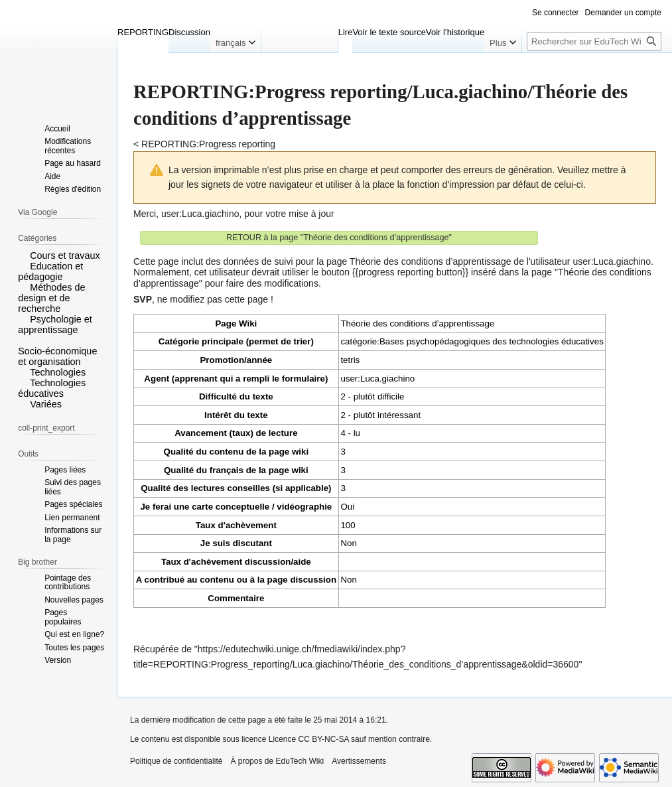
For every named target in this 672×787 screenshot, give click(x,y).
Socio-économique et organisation (57, 356)
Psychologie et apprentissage (55, 324)
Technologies (58, 372)
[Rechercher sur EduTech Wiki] (594, 41)
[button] (23, 255)
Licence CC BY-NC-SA (309, 739)
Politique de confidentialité (176, 761)
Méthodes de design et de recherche (51, 298)
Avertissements (359, 761)
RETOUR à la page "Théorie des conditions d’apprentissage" (339, 238)
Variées (46, 404)
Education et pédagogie (50, 271)
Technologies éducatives (52, 388)
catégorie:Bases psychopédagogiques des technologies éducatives (472, 341)
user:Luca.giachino (200, 214)
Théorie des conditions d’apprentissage (417, 323)
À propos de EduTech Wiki (277, 761)
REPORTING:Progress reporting (208, 144)
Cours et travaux (65, 255)
